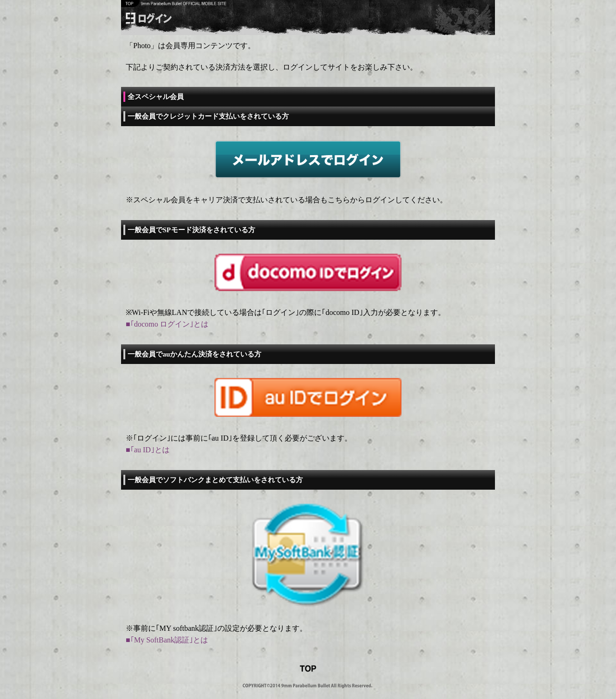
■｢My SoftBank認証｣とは (167, 640)
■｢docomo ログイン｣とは (167, 324)
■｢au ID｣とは (148, 450)
